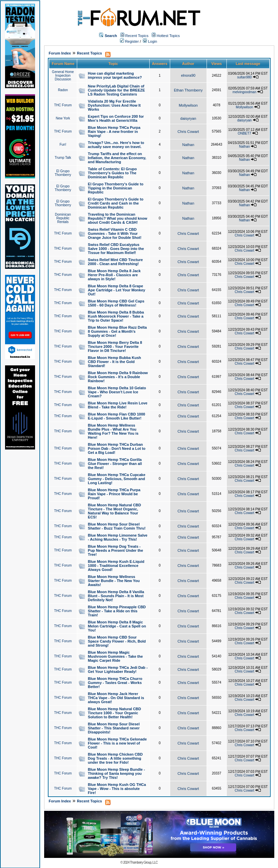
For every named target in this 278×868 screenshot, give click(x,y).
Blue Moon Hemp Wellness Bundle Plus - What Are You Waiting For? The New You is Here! (113, 431)
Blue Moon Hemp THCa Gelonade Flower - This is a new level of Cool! (117, 743)
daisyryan (188, 118)
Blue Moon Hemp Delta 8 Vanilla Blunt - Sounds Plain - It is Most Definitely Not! (116, 596)
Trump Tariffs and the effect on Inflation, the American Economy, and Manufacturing (117, 158)
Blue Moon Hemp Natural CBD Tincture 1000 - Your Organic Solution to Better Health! (115, 713)
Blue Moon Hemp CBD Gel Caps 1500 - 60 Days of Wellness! (116, 303)
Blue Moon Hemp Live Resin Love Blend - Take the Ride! (118, 405)
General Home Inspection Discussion (63, 76)
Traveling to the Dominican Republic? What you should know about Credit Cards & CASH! (118, 218)
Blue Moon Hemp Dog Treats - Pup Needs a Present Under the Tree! (116, 550)
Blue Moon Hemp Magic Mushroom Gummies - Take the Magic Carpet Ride (115, 656)
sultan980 (244, 77)
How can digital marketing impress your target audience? (115, 75)
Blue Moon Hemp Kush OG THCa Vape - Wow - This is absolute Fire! (117, 789)
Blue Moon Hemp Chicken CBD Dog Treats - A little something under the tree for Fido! (115, 758)
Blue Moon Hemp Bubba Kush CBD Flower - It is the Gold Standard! (115, 362)
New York (63, 118)
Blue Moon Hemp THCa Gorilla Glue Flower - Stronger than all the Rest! (115, 464)
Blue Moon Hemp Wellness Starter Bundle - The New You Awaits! (114, 581)
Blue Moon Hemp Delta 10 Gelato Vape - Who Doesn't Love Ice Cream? (117, 392)
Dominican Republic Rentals (63, 218)
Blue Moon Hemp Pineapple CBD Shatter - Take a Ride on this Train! (117, 611)
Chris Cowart (188, 132)
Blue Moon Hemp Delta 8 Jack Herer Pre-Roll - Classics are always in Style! (114, 275)
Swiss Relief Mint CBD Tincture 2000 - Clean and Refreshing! (115, 262)
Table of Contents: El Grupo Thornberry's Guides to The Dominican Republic (112, 173)
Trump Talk (63, 158)
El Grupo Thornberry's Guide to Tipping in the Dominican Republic (116, 188)
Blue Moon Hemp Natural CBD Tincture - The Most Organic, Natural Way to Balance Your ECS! (115, 511)
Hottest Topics (168, 36)
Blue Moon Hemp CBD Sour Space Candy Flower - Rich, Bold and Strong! (117, 641)
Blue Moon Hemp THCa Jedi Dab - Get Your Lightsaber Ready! (118, 670)
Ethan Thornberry (188, 90)
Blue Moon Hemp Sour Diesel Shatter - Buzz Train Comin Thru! (117, 526)
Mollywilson (188, 105)
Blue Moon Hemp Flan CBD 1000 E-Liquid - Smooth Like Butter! (117, 416)
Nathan (188, 145)
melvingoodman (244, 92)
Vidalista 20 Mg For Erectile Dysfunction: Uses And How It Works (114, 105)
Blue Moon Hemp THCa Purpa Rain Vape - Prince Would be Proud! (114, 494)
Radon (63, 90)
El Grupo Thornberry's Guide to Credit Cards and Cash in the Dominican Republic (116, 203)
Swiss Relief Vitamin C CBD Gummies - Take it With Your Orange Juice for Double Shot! (115, 233)
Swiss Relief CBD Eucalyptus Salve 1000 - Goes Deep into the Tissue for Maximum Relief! (116, 249)
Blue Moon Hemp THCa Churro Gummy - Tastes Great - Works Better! (115, 683)
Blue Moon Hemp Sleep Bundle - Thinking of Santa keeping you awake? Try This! (116, 773)
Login (150, 41)
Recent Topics (137, 36)
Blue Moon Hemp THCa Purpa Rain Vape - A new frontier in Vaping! (114, 132)
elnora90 (188, 75)
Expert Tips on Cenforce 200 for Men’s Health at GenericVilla (116, 118)
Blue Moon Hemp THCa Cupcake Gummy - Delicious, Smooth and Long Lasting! (117, 479)
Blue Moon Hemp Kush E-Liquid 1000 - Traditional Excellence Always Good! (116, 566)
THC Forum (63, 105)
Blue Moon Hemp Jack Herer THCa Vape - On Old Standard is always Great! (116, 698)
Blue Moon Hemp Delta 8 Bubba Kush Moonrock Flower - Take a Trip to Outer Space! (116, 316)
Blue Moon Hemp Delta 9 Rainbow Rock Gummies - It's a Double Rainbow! (118, 377)
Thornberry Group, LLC (144, 862)
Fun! (63, 144)
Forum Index (60, 53)
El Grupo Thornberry (63, 173)
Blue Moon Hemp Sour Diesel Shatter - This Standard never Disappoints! (114, 728)
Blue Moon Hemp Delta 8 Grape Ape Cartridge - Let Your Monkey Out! (117, 290)
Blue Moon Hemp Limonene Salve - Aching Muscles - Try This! (118, 537)
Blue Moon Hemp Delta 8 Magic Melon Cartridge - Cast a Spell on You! (117, 626)
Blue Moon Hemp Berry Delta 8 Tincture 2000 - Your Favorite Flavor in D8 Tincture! (115, 347)
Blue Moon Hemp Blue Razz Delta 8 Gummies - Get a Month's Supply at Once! (117, 331)
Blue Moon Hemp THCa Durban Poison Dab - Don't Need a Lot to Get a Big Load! (117, 448)
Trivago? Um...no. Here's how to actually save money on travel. (116, 145)
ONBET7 (244, 133)
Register (129, 41)
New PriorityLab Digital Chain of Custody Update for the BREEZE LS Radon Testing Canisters (116, 90)
